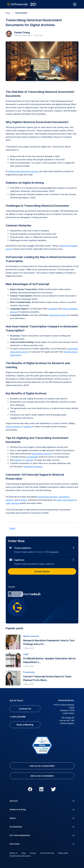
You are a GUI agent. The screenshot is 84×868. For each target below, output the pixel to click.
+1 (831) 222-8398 (18, 717)
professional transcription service (23, 171)
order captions (12, 503)
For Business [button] (42, 827)
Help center (63, 853)
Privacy (33, 853)
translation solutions (33, 466)
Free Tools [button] (42, 844)
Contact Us (25, 709)
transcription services (42, 454)
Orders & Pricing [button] (42, 809)
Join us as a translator (42, 776)
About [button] (42, 818)
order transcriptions (66, 500)
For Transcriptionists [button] (42, 835)
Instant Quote (42, 571)
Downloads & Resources (20, 856)
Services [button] (42, 801)
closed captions (13, 427)
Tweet (12, 528)
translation (53, 309)
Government (21, 13)
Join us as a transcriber (42, 766)
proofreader (32, 457)
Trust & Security (47, 853)
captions (18, 460)
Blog (8, 13)
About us (14, 853)
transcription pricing (58, 315)
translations (64, 497)
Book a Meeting (25, 725)
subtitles (27, 427)
